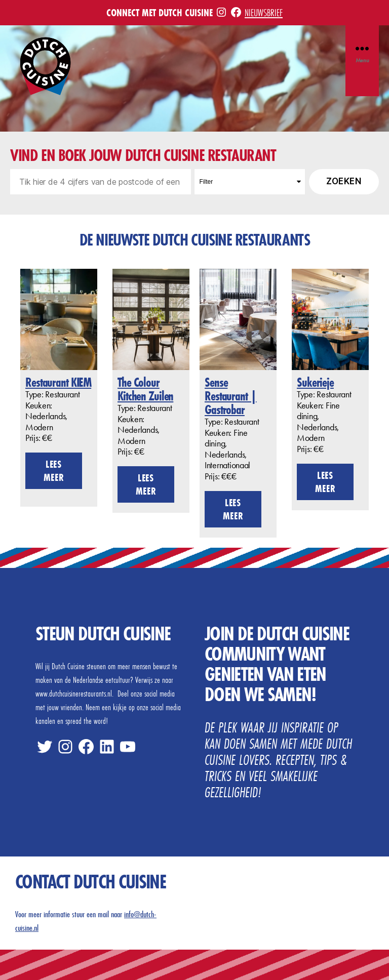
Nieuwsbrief (264, 12)
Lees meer (54, 471)
